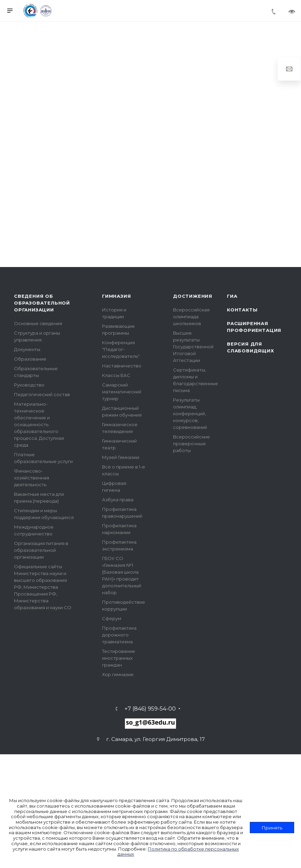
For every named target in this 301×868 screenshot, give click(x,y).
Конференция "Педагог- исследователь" (121, 349)
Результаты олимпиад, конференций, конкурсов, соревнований (190, 414)
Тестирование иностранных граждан (119, 658)
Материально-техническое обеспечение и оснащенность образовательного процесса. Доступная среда (39, 424)
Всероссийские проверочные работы (191, 444)
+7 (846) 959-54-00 (150, 709)
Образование (30, 359)
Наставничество (122, 366)
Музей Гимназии (121, 457)
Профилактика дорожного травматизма (119, 635)
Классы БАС (116, 375)
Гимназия (116, 296)
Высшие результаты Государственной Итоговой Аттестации (193, 347)
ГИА (232, 296)
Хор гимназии (118, 674)
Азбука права (118, 500)
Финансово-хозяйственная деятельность (32, 478)
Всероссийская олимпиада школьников (191, 317)
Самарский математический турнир (122, 392)
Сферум (112, 618)
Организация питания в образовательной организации (41, 550)
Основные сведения (38, 323)
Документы (27, 349)
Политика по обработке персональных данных (178, 852)
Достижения (193, 296)
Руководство (29, 385)
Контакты (242, 310)
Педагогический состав (42, 394)
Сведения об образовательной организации (42, 303)
